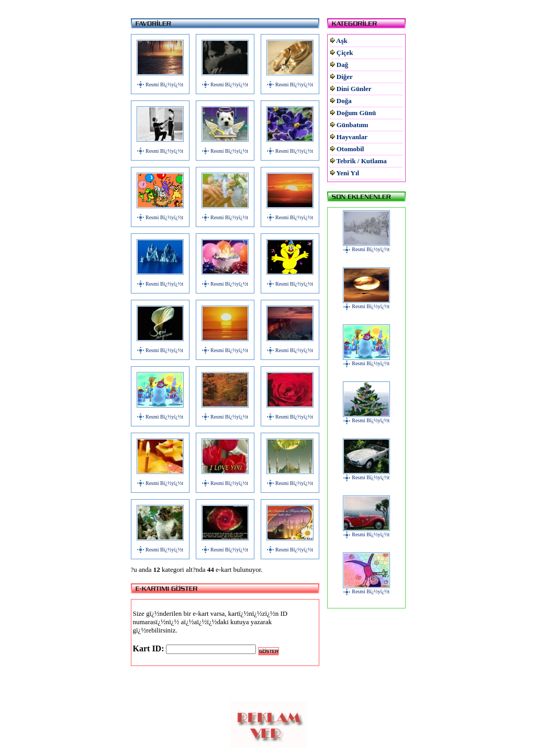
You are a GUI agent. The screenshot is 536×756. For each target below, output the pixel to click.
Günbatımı (353, 125)
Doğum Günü (356, 113)
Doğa (344, 101)
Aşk (342, 41)
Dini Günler (354, 89)
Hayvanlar (352, 137)
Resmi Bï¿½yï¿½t (164, 84)
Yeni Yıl (348, 173)
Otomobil (350, 149)
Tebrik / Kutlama (362, 161)
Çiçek (345, 53)
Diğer (345, 77)
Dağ (342, 65)
